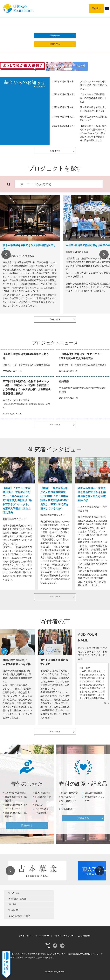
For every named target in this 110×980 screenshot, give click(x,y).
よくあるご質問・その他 (19, 916)
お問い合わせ (84, 936)
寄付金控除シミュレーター (96, 799)
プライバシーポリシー (64, 936)
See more (55, 319)
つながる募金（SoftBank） (42, 811)
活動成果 (12, 904)
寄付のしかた (14, 893)
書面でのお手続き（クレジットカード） (16, 807)
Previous (6, 254)
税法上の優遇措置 (93, 793)
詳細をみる (55, 35)
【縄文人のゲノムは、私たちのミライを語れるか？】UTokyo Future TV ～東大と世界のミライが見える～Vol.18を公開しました (93, 133)
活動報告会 (67, 809)
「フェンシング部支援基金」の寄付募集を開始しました (93, 98)
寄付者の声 (13, 910)
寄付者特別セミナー (69, 803)
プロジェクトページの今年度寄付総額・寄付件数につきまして (93, 85)
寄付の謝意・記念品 (17, 899)
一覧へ (105, 703)
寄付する (96, 8)
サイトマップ (25, 936)
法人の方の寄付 (43, 793)
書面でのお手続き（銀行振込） (16, 799)
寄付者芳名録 (68, 797)
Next (104, 254)
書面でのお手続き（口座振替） (16, 815)
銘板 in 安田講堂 (69, 793)
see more (55, 151)
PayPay (39, 805)
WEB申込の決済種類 (15, 793)
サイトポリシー (42, 936)
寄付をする (55, 44)
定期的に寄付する (43, 799)
